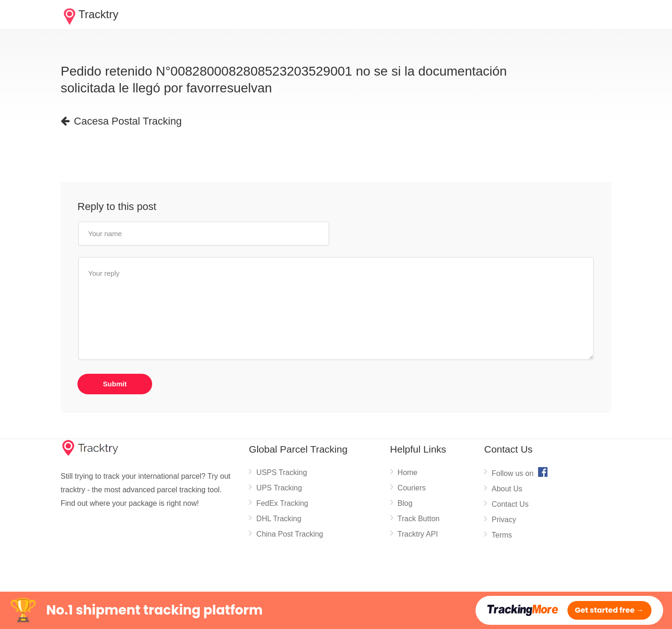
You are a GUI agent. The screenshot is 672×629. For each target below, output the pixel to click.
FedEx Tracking (282, 503)
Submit (115, 384)
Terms (502, 535)
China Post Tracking (290, 534)
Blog (405, 503)
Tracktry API (418, 534)
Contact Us (510, 504)
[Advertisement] (231, 157)
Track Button (419, 519)
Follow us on (521, 472)
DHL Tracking (279, 519)
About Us (507, 489)
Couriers (412, 488)
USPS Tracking (281, 472)
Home (408, 472)
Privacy (504, 520)
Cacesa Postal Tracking (121, 121)
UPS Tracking (279, 488)
